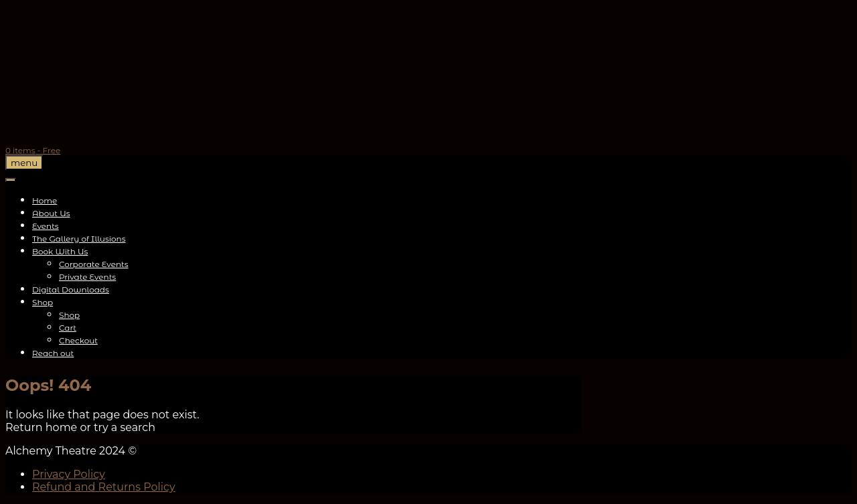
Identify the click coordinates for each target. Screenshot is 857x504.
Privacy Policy (69, 474)
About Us (51, 213)
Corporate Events (94, 264)
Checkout (78, 340)
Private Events (87, 277)
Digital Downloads (71, 289)
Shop (43, 302)
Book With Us (60, 251)
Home (45, 200)
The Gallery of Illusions (79, 239)
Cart (68, 328)
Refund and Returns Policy (104, 487)
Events (46, 226)
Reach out (53, 353)
